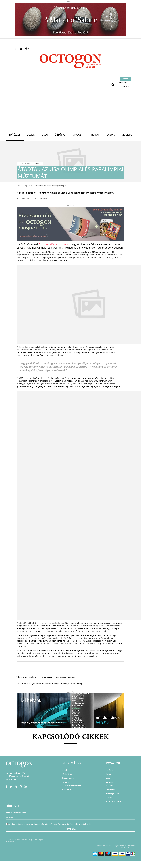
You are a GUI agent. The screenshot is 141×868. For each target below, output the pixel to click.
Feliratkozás (70, 829)
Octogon (30, 198)
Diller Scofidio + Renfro (34, 677)
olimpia (55, 677)
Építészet (15, 135)
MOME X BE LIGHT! (114, 801)
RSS (63, 794)
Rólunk (64, 770)
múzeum (63, 677)
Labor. (111, 135)
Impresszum (67, 790)
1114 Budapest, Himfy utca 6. (18, 776)
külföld (21, 677)
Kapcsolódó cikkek (71, 737)
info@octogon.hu (13, 779)
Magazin (78, 135)
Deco (45, 135)
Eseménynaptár (112, 794)
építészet (48, 677)
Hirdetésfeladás (68, 778)
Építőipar (60, 135)
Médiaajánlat (124, 83)
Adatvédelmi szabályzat (71, 786)
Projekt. (95, 135)
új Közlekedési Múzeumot (53, 244)
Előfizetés (126, 79)
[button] (113, 85)
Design (31, 135)
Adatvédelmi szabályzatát (80, 824)
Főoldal (20, 186)
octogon (71, 677)
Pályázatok (110, 790)
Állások (126, 86)
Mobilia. (127, 135)
